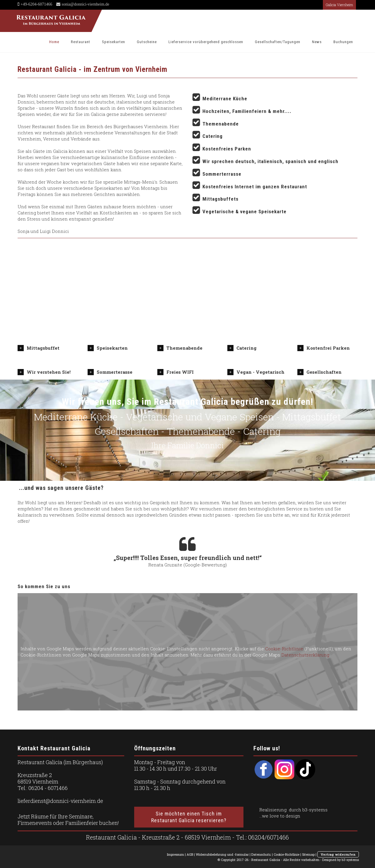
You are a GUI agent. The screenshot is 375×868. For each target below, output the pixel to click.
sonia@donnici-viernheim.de (85, 4)
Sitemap (308, 854)
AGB (190, 854)
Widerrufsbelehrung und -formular (222, 854)
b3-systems (315, 810)
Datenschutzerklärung (305, 655)
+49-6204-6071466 (36, 4)
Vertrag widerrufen (338, 854)
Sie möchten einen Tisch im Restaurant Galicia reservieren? (189, 817)
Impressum (175, 854)
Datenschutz (261, 854)
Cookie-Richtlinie (284, 649)
